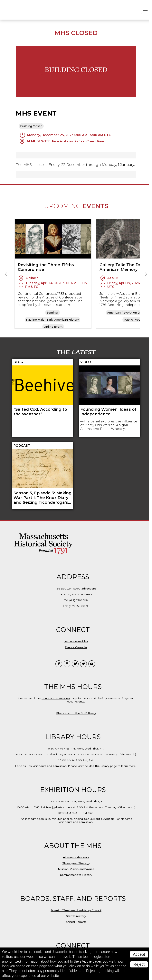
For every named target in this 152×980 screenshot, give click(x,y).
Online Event (53, 327)
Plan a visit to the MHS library (76, 713)
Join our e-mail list (76, 641)
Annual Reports (76, 922)
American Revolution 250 (125, 313)
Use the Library (99, 766)
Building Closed (31, 126)
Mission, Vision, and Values (76, 869)
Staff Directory (76, 916)
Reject (139, 964)
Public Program (135, 320)
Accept (139, 954)
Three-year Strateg (75, 863)
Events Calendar (76, 647)
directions (90, 589)
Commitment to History (76, 875)
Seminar (52, 313)
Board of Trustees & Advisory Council (76, 910)
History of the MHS (76, 857)
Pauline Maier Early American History (52, 320)
